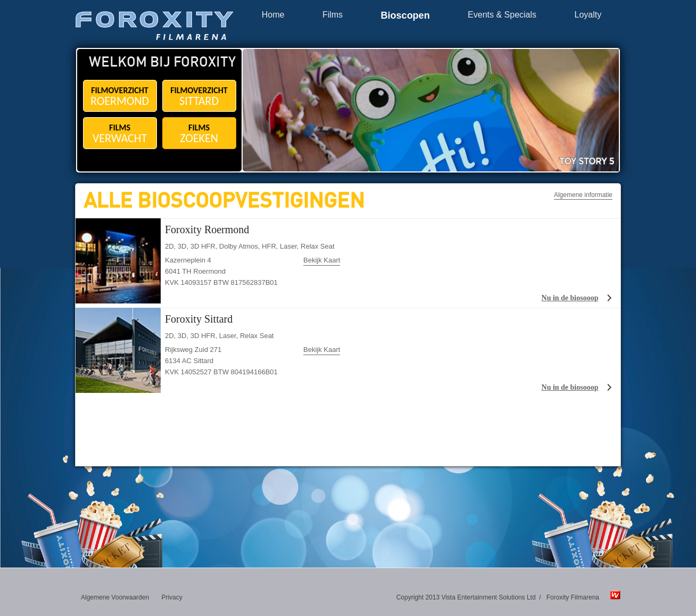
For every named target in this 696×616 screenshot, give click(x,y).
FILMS (120, 134)
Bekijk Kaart (322, 260)
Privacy (172, 597)
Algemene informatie (583, 195)
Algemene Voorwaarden (115, 597)
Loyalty (588, 15)
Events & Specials (502, 15)
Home (273, 15)
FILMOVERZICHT (120, 97)
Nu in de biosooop (570, 298)
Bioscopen (405, 16)
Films (333, 15)
